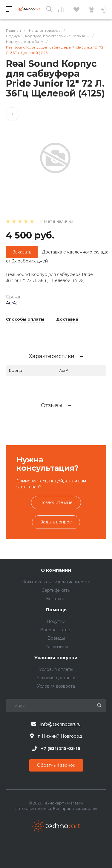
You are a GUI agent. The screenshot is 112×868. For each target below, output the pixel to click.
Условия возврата (56, 686)
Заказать (22, 252)
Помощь (56, 610)
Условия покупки (56, 658)
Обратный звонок (56, 765)
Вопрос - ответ (56, 630)
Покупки (56, 621)
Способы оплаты (25, 319)
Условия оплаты (56, 669)
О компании (56, 570)
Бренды (56, 638)
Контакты (56, 599)
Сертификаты (56, 590)
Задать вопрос (56, 522)
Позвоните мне (56, 502)
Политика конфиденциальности (56, 582)
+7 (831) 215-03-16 (61, 749)
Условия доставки (56, 678)
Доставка (67, 319)
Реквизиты (56, 647)
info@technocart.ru (60, 724)
